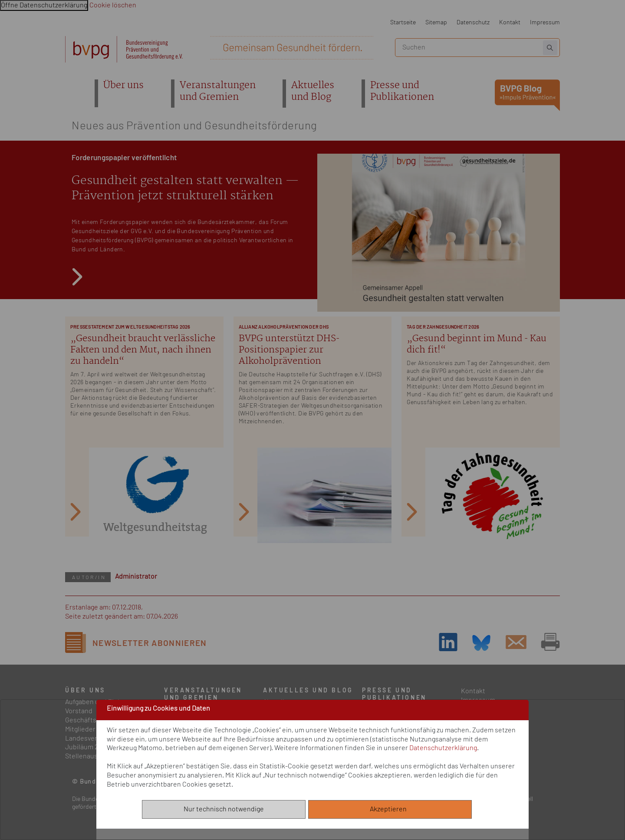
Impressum (545, 22)
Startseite (403, 22)
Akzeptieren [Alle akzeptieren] (390, 809)
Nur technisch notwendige (224, 809)
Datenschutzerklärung (443, 748)
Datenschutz (473, 22)
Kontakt (510, 22)
